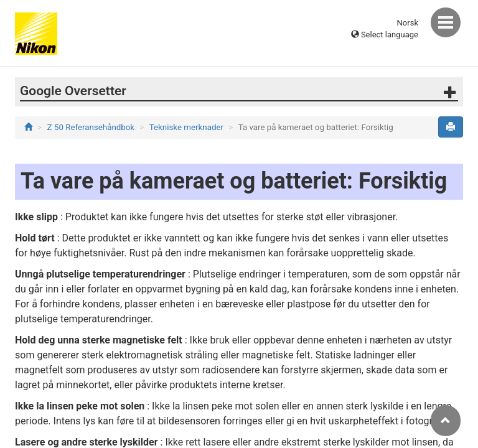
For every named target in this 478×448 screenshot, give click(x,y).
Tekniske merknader (186, 127)
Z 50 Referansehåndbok (91, 127)
